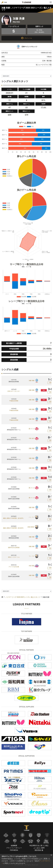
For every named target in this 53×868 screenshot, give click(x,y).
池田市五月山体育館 (14, 548)
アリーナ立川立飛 (14, 567)
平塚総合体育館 (14, 401)
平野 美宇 (31, 439)
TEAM (5, 2)
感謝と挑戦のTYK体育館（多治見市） (14, 518)
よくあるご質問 (39, 848)
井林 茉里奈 (31, 527)
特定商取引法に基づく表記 (39, 846)
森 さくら (31, 429)
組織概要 (14, 846)
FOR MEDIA (14, 850)
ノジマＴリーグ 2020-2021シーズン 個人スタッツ (23, 597)
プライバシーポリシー (14, 848)
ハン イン (31, 517)
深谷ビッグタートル (14, 557)
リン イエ (31, 556)
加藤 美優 (31, 381)
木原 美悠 (31, 566)
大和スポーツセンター (14, 391)
